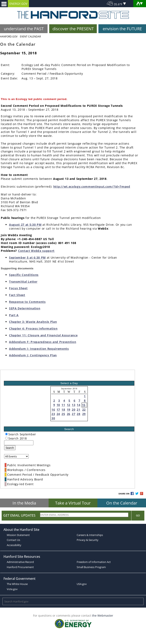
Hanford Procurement (20, 567)
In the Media (24, 503)
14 (78, 405)
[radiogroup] (6, 434)
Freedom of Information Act (94, 562)
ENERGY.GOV (18, 4)
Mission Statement (18, 535)
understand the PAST (24, 29)
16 (53, 410)
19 (69, 410)
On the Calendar (122, 503)
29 (84, 414)
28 (78, 414)
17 (58, 410)
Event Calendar (30, 37)
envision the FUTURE (122, 29)
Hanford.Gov (9, 37)
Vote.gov (12, 589)
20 (74, 410)
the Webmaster (103, 616)
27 (74, 414)
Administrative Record (20, 562)
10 (58, 405)
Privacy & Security (88, 540)
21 (78, 410)
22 (84, 410)
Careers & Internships (90, 535)
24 (58, 414)
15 (84, 405)
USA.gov (82, 584)
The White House (17, 584)
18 (63, 410)
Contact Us (13, 540)
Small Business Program (91, 567)
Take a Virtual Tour (73, 503)
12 (69, 405)
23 (53, 414)
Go (138, 515)
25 (63, 414)
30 (53, 418)
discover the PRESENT (73, 29)
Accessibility (14, 545)
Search (10, 448)
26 (69, 414)
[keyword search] (19, 443)
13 (74, 405)
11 (63, 405)
